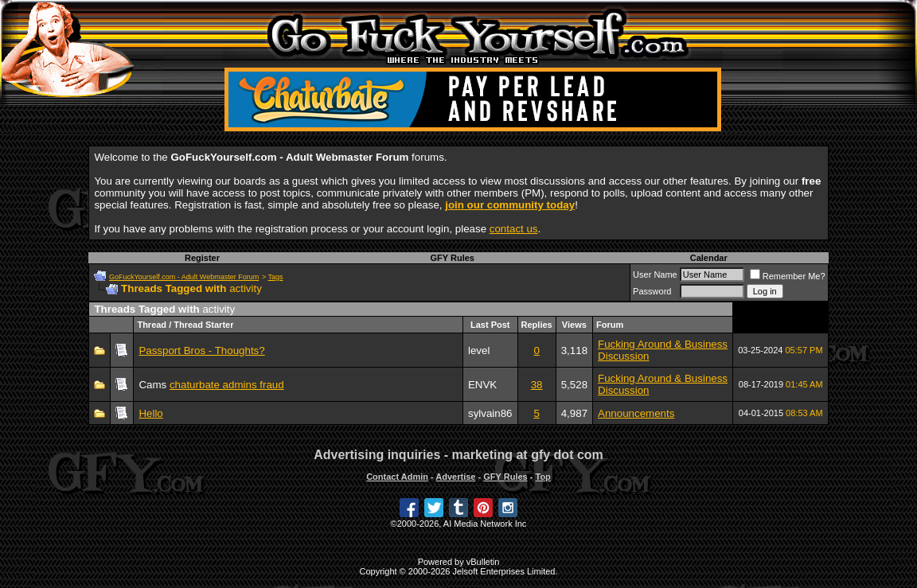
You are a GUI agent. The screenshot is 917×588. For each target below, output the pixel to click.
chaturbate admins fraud (227, 385)
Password (652, 291)
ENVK (482, 385)
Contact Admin (397, 477)
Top (542, 477)
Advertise (455, 477)
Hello (150, 413)
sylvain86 (490, 413)
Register (202, 258)
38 (537, 385)
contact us (514, 229)
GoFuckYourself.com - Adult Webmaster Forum (184, 277)
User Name (655, 275)
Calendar (709, 258)
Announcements (636, 413)
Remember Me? (788, 276)
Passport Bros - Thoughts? (201, 350)
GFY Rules (453, 258)
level (479, 350)
